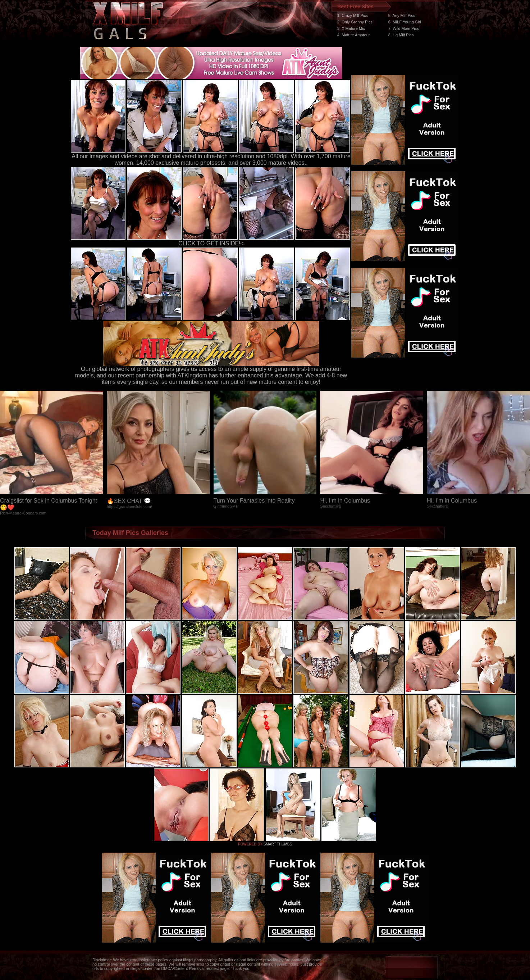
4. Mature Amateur (354, 35)
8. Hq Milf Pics (401, 35)
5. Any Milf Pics (402, 15)
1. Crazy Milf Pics (353, 15)
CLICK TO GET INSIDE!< (211, 243)
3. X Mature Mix (351, 28)
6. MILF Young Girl (405, 22)
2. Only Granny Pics (355, 22)
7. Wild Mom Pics (404, 28)
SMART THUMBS (278, 844)
